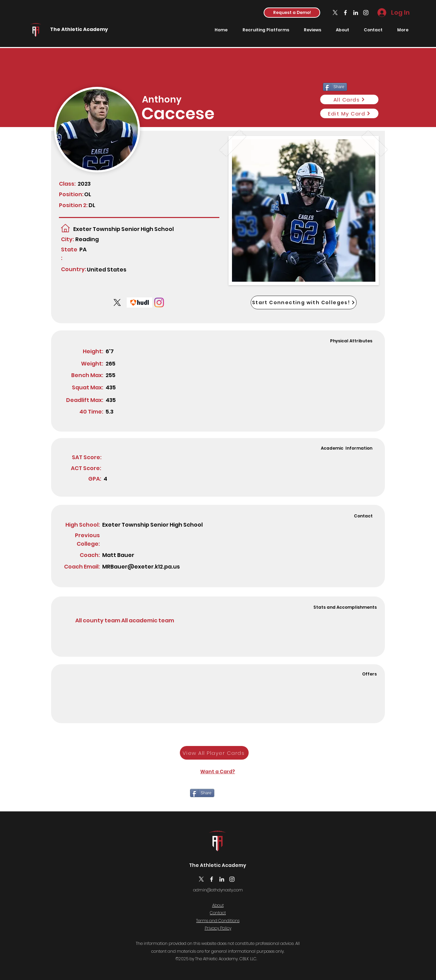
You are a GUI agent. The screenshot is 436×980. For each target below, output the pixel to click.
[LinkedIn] (356, 13)
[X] (335, 13)
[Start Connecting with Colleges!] (304, 302)
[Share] (202, 793)
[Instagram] (366, 13)
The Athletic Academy (79, 29)
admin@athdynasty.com (218, 890)
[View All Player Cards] (214, 753)
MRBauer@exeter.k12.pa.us (141, 567)
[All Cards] (349, 99)
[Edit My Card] (349, 113)
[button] (292, 13)
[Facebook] (345, 13)
